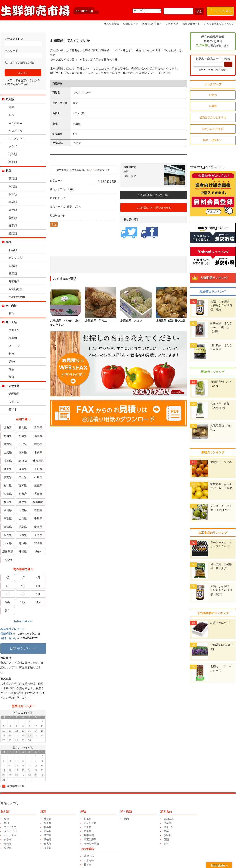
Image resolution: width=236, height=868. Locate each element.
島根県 (38, 510)
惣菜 (11, 354)
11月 (22, 602)
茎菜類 (12, 202)
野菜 (8, 171)
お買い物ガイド (191, 24)
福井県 (7, 485)
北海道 (7, 428)
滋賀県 (7, 494)
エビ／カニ (15, 123)
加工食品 (11, 322)
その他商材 (12, 386)
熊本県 (22, 543)
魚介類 (9, 99)
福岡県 (7, 535)
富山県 (22, 477)
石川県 (38, 477)
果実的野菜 (15, 289)
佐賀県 (22, 535)
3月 (38, 578)
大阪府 (38, 494)
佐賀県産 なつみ (222, 462)
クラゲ (12, 146)
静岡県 (7, 469)
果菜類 (12, 186)
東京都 (22, 461)
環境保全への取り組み (204, 856)
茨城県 (7, 444)
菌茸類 (12, 210)
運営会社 (157, 856)
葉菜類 (12, 179)
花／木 (12, 409)
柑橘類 (12, 250)
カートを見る (221, 10)
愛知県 (22, 485)
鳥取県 (7, 518)
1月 (7, 578)
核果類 (12, 274)
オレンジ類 (15, 258)
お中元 (213, 95)
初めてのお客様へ (152, 24)
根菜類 (12, 194)
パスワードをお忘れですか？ (22, 80)
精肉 (11, 314)
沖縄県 (22, 552)
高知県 (7, 527)
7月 (7, 594)
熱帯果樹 (14, 281)
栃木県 (22, 452)
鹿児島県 (7, 552)
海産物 (12, 338)
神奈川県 (38, 461)
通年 (7, 611)
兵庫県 (7, 502)
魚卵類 (12, 162)
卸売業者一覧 (141, 856)
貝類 (11, 115)
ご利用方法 (172, 24)
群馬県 (38, 444)
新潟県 (7, 477)
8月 (22, 594)
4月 (7, 586)
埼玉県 (7, 461)
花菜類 (12, 233)
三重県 (38, 485)
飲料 (11, 377)
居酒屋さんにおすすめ (213, 117)
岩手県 (38, 428)
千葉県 (38, 452)
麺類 (11, 369)
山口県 (22, 518)
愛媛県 (38, 527)
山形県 (22, 444)
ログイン (92, 170)
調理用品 (14, 394)
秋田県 (7, 436)
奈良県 (22, 502)
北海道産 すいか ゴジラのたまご (65, 321)
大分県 (7, 543)
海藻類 (12, 154)
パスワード (23, 54)
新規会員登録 (111, 24)
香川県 (38, 518)
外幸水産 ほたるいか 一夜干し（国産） (222, 327)
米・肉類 (11, 306)
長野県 (38, 469)
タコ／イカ (15, 131)
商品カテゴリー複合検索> (213, 70)
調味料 (12, 362)
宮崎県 (38, 543)
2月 (22, 578)
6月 (38, 586)
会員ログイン (130, 24)
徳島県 (22, 527)
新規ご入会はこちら (16, 84)
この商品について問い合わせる (153, 208)
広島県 (22, 510)
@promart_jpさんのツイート (208, 167)
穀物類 (12, 218)
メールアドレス (23, 42)
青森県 (22, 428)
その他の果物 (16, 297)
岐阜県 (22, 469)
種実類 (12, 226)
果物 (8, 242)
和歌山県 (38, 502)
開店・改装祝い (213, 140)
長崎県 (38, 535)
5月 (22, 586)
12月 (38, 602)
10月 (7, 602)
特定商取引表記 (228, 856)
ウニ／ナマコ (16, 138)
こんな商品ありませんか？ (219, 24)
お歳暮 (213, 106)
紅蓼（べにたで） (222, 623)
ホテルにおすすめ (213, 129)
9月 (38, 594)
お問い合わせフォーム (23, 648)
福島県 (38, 436)
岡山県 (7, 510)
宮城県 (22, 436)
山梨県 (7, 452)
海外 (38, 552)
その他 (7, 560)
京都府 (22, 494)
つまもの (14, 402)
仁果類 (12, 266)
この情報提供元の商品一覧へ (153, 195)
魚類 (11, 107)
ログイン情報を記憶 (19, 63)
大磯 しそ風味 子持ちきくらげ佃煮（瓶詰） (222, 305)
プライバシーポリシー (177, 856)
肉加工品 (14, 330)
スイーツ (14, 346)
